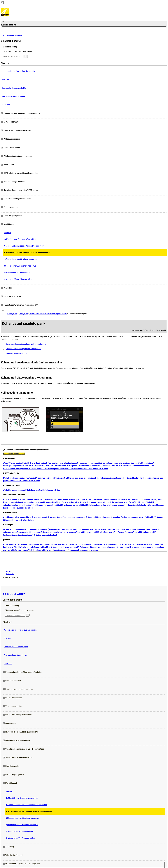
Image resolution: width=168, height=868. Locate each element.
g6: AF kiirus (124, 544)
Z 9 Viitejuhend (12, 314)
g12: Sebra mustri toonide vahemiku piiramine (95, 547)
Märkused (6, 105)
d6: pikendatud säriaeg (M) (149, 499)
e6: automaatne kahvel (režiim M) (139, 517)
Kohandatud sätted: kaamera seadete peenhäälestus (27, 253)
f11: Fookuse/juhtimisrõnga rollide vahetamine (133, 532)
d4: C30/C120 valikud (92, 499)
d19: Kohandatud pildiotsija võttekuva (139, 505)
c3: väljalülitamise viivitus (49, 490)
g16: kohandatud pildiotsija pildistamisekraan (46, 550)
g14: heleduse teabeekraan (139, 547)
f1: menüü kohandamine (15, 529)
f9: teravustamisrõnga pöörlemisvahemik (79, 532)
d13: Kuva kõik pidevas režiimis (137, 502)
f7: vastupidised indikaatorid (28, 532)
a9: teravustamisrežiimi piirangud (61, 466)
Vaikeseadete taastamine (16, 353)
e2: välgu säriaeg (38, 517)
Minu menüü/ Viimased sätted (18, 279)
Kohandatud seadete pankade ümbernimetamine (26, 344)
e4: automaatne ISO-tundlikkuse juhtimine (91, 517)
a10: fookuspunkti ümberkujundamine (91, 466)
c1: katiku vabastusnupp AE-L (16, 490)
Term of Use (10, 574)
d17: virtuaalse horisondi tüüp (72, 505)
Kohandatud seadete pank (14, 454)
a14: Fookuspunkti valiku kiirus (57, 469)
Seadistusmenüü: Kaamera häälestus (20, 266)
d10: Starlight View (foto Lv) (75, 502)
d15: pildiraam (36, 505)
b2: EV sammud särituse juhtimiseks (47, 478)
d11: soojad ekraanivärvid (97, 502)
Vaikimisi (8, 233)
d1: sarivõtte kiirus (11, 499)
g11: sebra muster (68, 547)
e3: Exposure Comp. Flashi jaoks (59, 517)
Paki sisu (6, 80)
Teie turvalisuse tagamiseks (13, 96)
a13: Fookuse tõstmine (34, 469)
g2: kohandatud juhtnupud (37, 544)
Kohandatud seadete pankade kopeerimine (23, 349)
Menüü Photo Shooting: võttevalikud (20, 239)
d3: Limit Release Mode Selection (69, 499)
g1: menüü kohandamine (15, 544)
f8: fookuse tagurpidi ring (51, 532)
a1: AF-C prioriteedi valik (14, 463)
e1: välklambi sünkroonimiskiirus (17, 517)
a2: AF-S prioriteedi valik (34, 463)
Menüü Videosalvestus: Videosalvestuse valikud (25, 246)
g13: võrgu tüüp (121, 547)
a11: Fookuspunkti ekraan (117, 466)
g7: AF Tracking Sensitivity (141, 544)
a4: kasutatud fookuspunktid (88, 463)
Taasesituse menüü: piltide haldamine (21, 259)
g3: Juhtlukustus (55, 544)
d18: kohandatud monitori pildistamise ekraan (104, 505)
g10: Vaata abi (55, 547)
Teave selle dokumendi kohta (14, 88)
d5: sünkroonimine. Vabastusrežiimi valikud (120, 499)
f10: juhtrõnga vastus (105, 532)
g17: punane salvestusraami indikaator (82, 550)
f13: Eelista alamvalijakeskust (44, 535)
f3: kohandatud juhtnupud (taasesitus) (76, 529)
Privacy (8, 571)
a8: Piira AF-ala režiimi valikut (34, 466)
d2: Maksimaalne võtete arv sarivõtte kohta (37, 499)
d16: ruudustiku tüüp (51, 505)
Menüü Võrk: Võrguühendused (17, 273)
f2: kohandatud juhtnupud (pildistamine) (43, 529)
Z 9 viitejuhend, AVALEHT (12, 35)
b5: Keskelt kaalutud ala (133, 478)
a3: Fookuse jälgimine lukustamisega (60, 463)
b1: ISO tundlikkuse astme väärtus (18, 478)
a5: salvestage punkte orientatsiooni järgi (117, 463)
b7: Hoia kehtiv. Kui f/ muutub (28, 481)
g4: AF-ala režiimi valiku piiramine (77, 544)
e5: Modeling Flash (117, 517)
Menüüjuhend (23, 314)
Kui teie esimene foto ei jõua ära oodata (18, 71)
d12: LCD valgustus (116, 502)
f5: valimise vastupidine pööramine (120, 529)
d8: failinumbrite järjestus (32, 502)
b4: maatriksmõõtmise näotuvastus (109, 478)
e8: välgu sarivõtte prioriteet (22, 520)
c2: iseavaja (33, 490)
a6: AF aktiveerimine (143, 463)
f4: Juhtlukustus (98, 529)
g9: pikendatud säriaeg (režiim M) (34, 547)
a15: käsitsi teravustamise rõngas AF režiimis (89, 469)
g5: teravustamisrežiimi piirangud (105, 544)
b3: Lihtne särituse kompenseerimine (78, 478)
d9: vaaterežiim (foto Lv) (53, 502)
